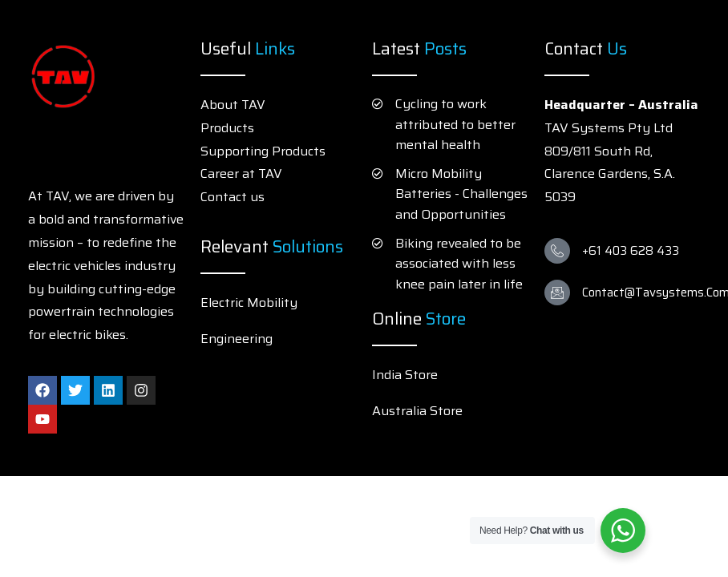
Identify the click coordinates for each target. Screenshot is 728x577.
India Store (405, 375)
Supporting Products (263, 151)
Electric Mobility (249, 303)
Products (227, 128)
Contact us (233, 197)
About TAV (233, 105)
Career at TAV (241, 174)
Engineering (237, 339)
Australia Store (417, 411)
